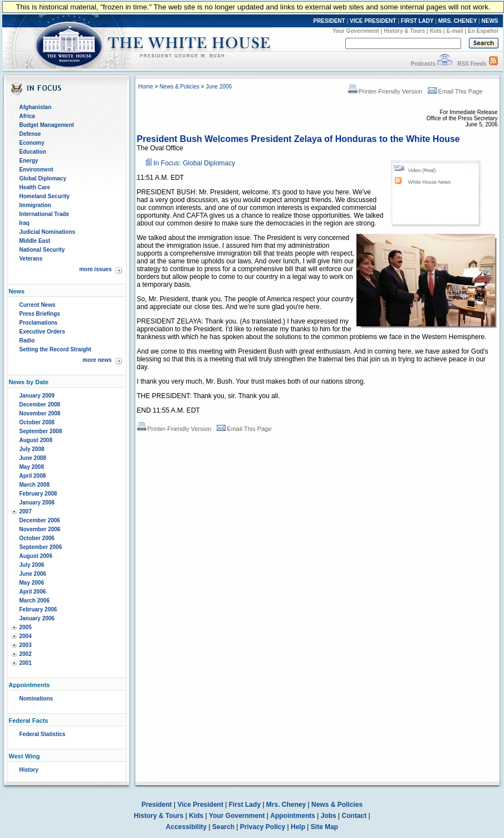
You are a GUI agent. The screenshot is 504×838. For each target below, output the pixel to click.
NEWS (490, 21)
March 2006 (35, 601)
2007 (26, 511)
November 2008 (40, 413)
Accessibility (186, 827)
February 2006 (38, 609)
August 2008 (36, 440)
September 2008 (41, 431)
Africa (27, 116)
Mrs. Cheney (286, 805)
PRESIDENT (329, 21)
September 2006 (41, 547)
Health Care (35, 187)
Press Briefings (40, 314)
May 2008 (32, 467)
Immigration (35, 205)
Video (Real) (422, 170)
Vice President (200, 805)
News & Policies (179, 87)
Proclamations (39, 323)
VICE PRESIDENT (373, 21)
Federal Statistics (43, 734)
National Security (42, 250)
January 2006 (37, 618)
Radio (27, 340)
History (29, 770)
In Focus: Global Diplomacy (195, 163)
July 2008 (32, 449)
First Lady (245, 805)
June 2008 (33, 458)
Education (33, 152)
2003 (26, 645)
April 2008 (33, 476)
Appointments (293, 816)
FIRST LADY (417, 21)
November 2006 (40, 529)
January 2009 (37, 396)
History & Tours (404, 31)
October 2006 (37, 538)
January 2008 (37, 503)
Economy (32, 143)
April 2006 (33, 592)
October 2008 (37, 422)
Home (146, 87)
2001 (26, 663)
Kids (436, 31)
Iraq (25, 223)
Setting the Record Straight (55, 349)
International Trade (44, 214)
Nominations (36, 699)
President (157, 805)
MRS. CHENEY (457, 21)
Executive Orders (42, 332)
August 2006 (36, 556)
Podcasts (423, 64)
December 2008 (40, 405)
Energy (29, 161)
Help (298, 827)
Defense (30, 134)
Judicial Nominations (48, 232)
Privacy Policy (263, 827)
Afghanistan (36, 107)
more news (97, 360)
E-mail (455, 31)
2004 (26, 636)
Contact (354, 816)
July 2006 (32, 565)
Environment (36, 170)
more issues (95, 269)
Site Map (324, 827)
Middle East (35, 241)
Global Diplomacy (43, 178)
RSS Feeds (472, 64)
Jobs (329, 816)
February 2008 (38, 494)
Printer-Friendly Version (385, 91)
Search (223, 827)
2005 (26, 627)
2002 (26, 654)
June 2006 (33, 574)
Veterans (31, 259)
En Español (483, 31)
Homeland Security (45, 196)
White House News (430, 182)
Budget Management (47, 125)
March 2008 (35, 485)
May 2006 (32, 583)
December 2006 (40, 520)
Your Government (356, 31)
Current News (38, 305)
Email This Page (455, 91)
